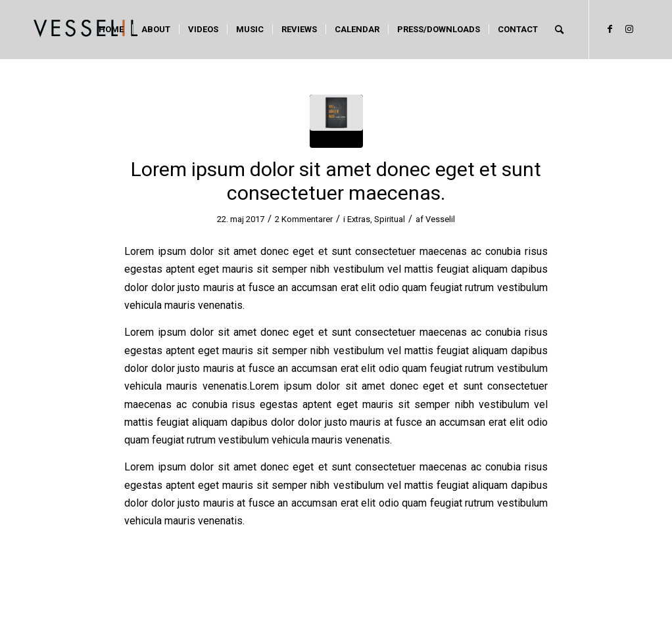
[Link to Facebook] (610, 29)
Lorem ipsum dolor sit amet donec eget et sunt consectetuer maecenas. (336, 181)
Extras (359, 219)
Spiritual (390, 219)
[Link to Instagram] (629, 29)
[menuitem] (111, 30)
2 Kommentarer (304, 219)
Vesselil (440, 219)
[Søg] (559, 30)
